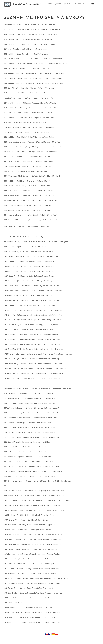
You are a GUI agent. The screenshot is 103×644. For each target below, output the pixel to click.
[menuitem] (50, 4)
